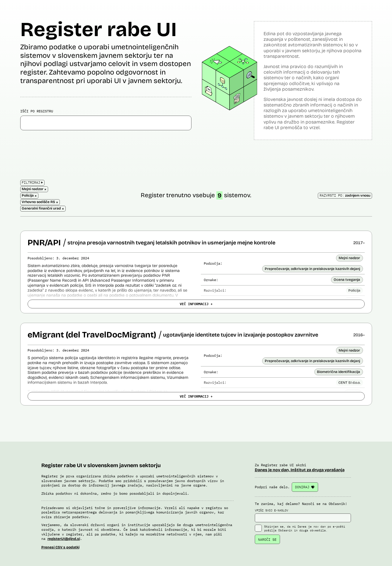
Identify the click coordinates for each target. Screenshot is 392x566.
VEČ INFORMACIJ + (196, 304)
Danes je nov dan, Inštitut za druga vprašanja (300, 470)
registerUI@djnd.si (64, 539)
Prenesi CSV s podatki (60, 547)
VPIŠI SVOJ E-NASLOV (303, 516)
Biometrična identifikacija (338, 372)
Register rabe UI (99, 29)
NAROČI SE (267, 539)
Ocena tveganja (347, 280)
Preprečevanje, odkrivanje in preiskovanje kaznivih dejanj (312, 269)
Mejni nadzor (349, 258)
